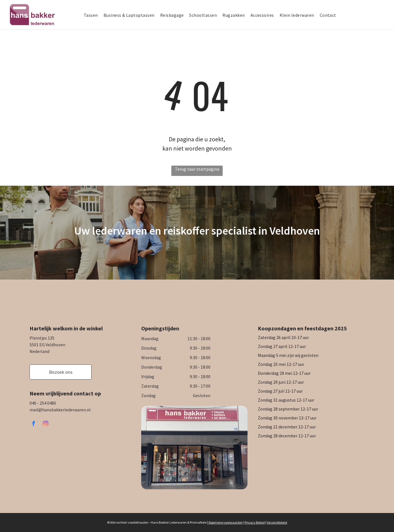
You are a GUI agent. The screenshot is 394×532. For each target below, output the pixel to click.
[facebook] (33, 424)
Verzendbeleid (277, 522)
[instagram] (45, 424)
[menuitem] (94, 15)
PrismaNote (198, 522)
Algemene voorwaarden (226, 522)
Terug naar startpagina (197, 169)
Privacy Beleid (255, 522)
